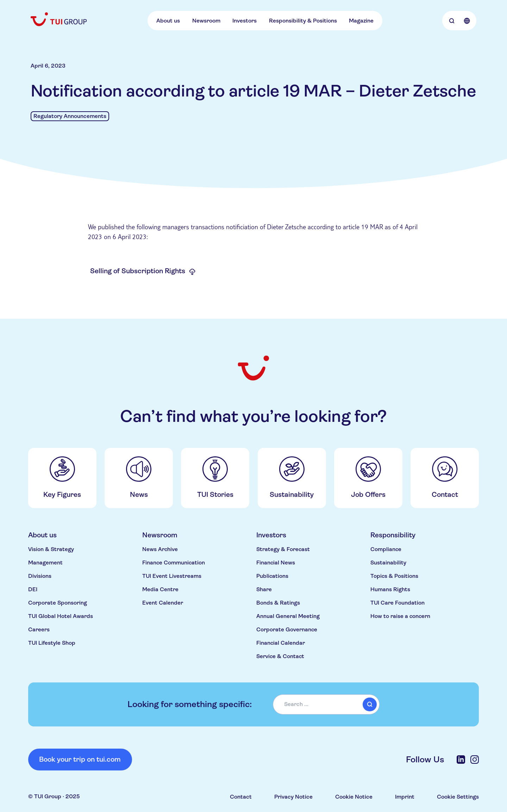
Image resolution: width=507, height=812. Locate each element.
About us (168, 21)
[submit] (370, 704)
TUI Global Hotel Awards (61, 616)
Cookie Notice (354, 797)
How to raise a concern (400, 616)
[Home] (59, 19)
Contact (241, 797)
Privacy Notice (293, 797)
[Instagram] (475, 760)
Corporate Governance (287, 629)
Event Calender (163, 603)
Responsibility (393, 535)
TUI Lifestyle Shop (52, 643)
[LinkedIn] (461, 760)
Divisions (40, 576)
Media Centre (160, 589)
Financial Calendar (281, 643)
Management (45, 563)
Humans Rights (390, 589)
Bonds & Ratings (278, 603)
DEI (33, 589)
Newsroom (206, 21)
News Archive (160, 549)
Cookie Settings (458, 797)
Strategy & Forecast (283, 549)
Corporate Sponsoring (58, 603)
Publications (272, 576)
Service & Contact (280, 656)
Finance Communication (174, 563)
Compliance (386, 549)
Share (264, 589)
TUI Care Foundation (398, 603)
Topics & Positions (394, 576)
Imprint (405, 797)
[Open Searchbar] (452, 21)
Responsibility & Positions (303, 21)
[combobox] (326, 704)
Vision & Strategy (51, 549)
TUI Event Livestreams (172, 576)
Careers (39, 629)
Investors (245, 21)
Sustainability (388, 563)
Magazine (361, 21)
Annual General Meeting (288, 616)
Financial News (276, 563)
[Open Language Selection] (467, 21)
